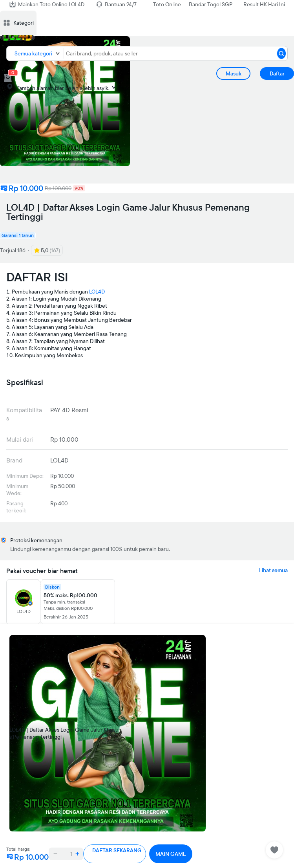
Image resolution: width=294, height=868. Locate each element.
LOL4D (97, 292)
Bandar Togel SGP (211, 4)
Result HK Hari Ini (264, 4)
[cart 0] (8, 78)
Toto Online (167, 4)
